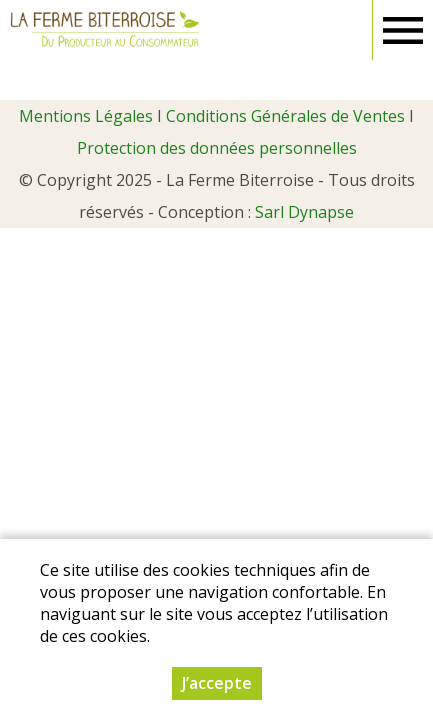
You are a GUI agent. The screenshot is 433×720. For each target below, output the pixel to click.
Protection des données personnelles (217, 148)
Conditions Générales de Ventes (285, 116)
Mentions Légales (86, 116)
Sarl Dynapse (304, 212)
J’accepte (217, 683)
